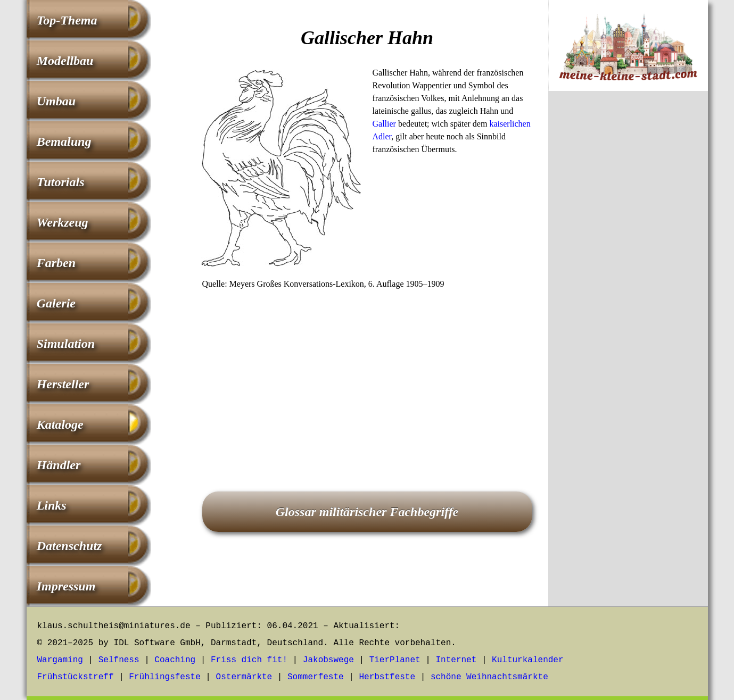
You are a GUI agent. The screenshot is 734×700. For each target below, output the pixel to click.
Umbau (56, 101)
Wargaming (60, 660)
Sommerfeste (316, 677)
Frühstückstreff (76, 677)
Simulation (66, 344)
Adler (382, 136)
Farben (56, 263)
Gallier (384, 124)
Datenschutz (69, 546)
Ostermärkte (244, 677)
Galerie (56, 303)
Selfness (119, 660)
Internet (456, 660)
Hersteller (63, 384)
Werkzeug (63, 222)
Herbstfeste (387, 677)
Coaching (175, 660)
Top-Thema (67, 20)
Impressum (66, 586)
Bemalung (64, 141)
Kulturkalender (527, 660)
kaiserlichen (510, 124)
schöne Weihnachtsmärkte (489, 677)
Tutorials (61, 182)
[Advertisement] (367, 376)
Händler (59, 465)
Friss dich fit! (249, 660)
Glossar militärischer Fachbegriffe (367, 512)
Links (52, 505)
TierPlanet (395, 660)
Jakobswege (328, 660)
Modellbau (65, 61)
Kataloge (60, 424)
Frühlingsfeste (164, 677)
